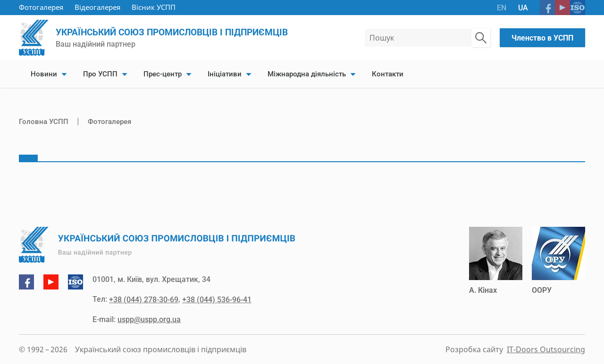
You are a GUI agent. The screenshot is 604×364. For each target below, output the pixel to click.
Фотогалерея (41, 7)
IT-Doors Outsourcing (546, 349)
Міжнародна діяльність (307, 74)
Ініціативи (225, 74)
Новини (44, 74)
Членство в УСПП (542, 38)
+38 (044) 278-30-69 (144, 300)
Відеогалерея (97, 7)
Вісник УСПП (154, 7)
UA (523, 8)
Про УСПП (100, 74)
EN (502, 8)
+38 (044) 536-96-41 (217, 300)
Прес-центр (163, 74)
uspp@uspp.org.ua (149, 319)
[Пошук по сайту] (481, 38)
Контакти (388, 74)
